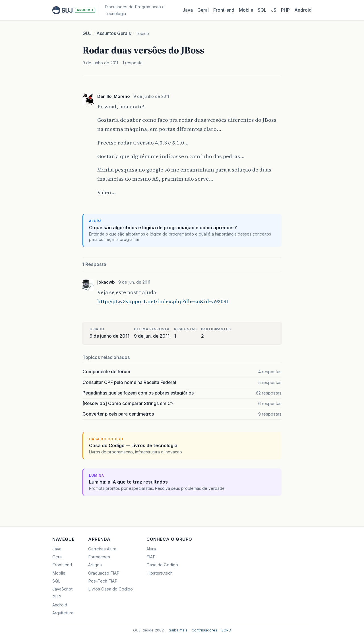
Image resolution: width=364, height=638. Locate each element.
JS (274, 10)
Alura (151, 549)
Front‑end (224, 10)
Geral (203, 10)
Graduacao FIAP (104, 573)
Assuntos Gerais (114, 33)
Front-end (62, 565)
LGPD (226, 630)
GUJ (87, 33)
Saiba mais (178, 630)
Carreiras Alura (102, 549)
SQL (262, 10)
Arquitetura (63, 613)
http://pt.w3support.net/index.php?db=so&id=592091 (163, 301)
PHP (285, 10)
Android (303, 10)
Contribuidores (204, 630)
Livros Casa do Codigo (110, 589)
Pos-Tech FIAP (103, 581)
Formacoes (99, 557)
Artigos (95, 565)
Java (188, 10)
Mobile (246, 10)
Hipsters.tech (160, 573)
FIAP (151, 557)
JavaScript (62, 589)
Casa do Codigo (162, 565)
